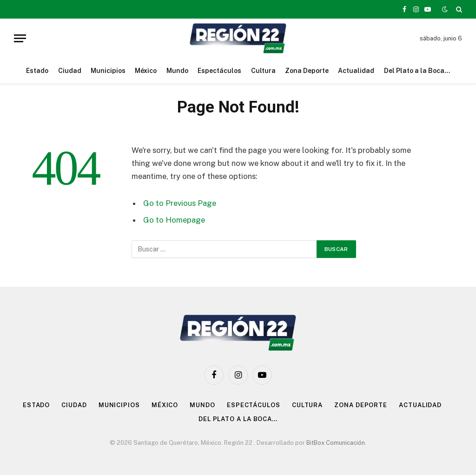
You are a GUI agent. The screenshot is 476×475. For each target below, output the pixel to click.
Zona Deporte (307, 71)
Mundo (177, 71)
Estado (37, 71)
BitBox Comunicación (336, 443)
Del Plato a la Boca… (417, 71)
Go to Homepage (174, 220)
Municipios (108, 71)
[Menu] (20, 38)
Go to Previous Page (180, 203)
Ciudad (70, 71)
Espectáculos (219, 71)
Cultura (263, 71)
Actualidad (356, 71)
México (146, 71)
